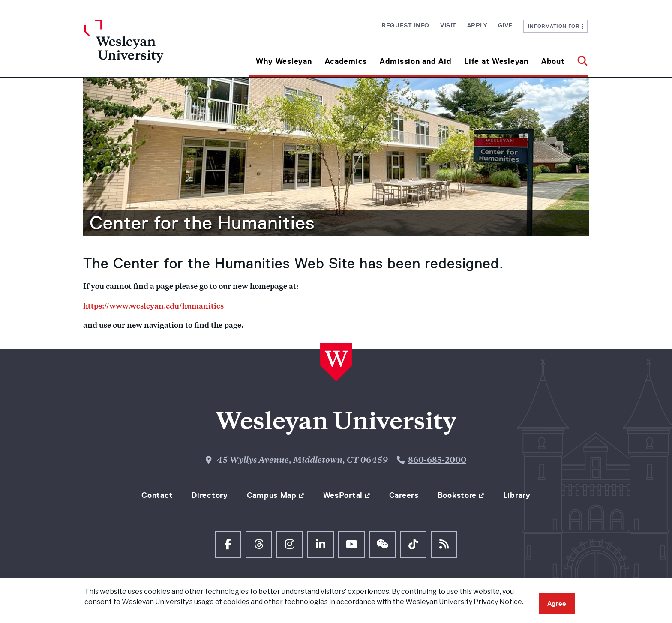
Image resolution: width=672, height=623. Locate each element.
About (553, 61)
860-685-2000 (437, 461)
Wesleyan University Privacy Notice (464, 602)
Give (505, 25)
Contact (157, 495)
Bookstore (457, 495)
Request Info (405, 25)
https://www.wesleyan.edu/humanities (153, 307)
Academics (346, 61)
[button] (579, 58)
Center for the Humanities (202, 223)
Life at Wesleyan (496, 61)
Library (517, 495)
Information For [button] (556, 26)
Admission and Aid (415, 61)
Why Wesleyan (284, 61)
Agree (557, 604)
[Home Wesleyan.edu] (147, 48)
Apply (477, 25)
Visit (448, 25)
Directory (210, 495)
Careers (404, 495)
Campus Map (272, 495)
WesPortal (343, 495)
